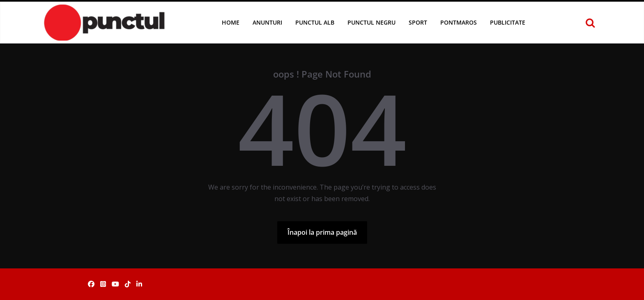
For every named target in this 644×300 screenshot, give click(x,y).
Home (231, 22)
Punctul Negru (371, 22)
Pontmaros (459, 22)
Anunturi (267, 22)
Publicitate (508, 22)
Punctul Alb (315, 22)
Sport (418, 22)
